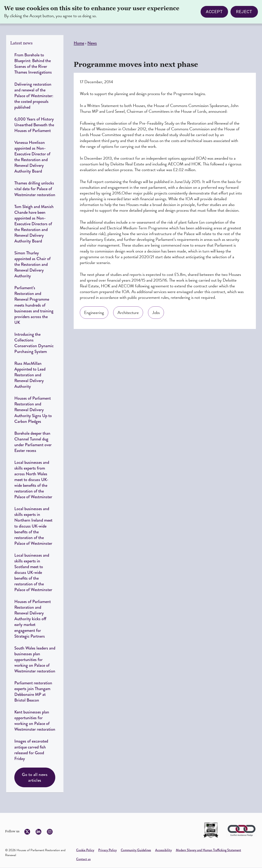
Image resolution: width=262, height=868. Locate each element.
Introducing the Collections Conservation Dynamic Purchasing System (34, 343)
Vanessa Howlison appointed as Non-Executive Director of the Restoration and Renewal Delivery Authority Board (32, 157)
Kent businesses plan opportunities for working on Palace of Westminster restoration (35, 721)
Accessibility (163, 850)
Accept (214, 10)
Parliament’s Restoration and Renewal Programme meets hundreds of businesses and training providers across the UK (34, 305)
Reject (244, 10)
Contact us (83, 859)
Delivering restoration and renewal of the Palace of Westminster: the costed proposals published (34, 96)
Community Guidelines (136, 850)
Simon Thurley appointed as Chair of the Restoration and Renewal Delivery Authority (32, 264)
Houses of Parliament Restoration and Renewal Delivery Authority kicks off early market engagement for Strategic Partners (33, 619)
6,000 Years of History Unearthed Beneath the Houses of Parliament (34, 125)
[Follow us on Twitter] (27, 832)
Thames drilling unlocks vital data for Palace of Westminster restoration (35, 189)
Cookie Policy (85, 850)
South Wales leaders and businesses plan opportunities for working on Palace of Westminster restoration (35, 659)
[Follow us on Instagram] (50, 832)
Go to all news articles (35, 777)
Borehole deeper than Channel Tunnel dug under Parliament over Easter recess (33, 442)
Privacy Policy (107, 850)
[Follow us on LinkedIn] (38, 832)
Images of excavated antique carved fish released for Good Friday (31, 750)
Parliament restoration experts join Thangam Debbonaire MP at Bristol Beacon (33, 691)
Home (79, 43)
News (92, 43)
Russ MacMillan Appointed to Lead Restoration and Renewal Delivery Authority (30, 375)
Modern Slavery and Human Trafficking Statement (208, 850)
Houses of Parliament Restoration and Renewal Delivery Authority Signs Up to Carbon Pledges (33, 410)
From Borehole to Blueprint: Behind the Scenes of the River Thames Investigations (33, 63)
